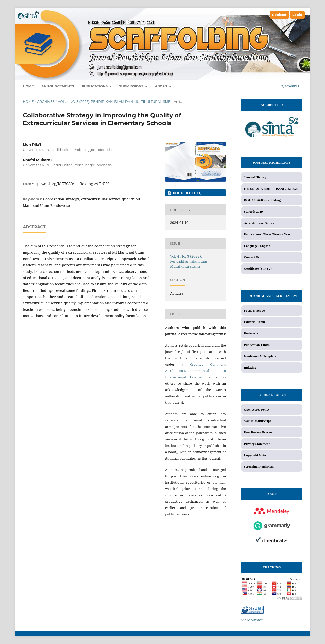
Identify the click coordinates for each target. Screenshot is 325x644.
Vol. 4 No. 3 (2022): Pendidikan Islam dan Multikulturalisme (114, 101)
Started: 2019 (253, 211)
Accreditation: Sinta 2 (259, 223)
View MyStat (252, 620)
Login (297, 15)
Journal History (255, 177)
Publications (95, 86)
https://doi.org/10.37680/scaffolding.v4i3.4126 (71, 184)
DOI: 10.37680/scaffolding (262, 200)
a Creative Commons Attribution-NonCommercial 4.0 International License (196, 371)
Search (290, 86)
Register (279, 15)
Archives (46, 101)
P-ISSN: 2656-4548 (286, 189)
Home (28, 86)
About (162, 86)
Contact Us (252, 257)
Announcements (58, 86)
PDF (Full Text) (187, 193)
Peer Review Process (258, 432)
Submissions (132, 86)
